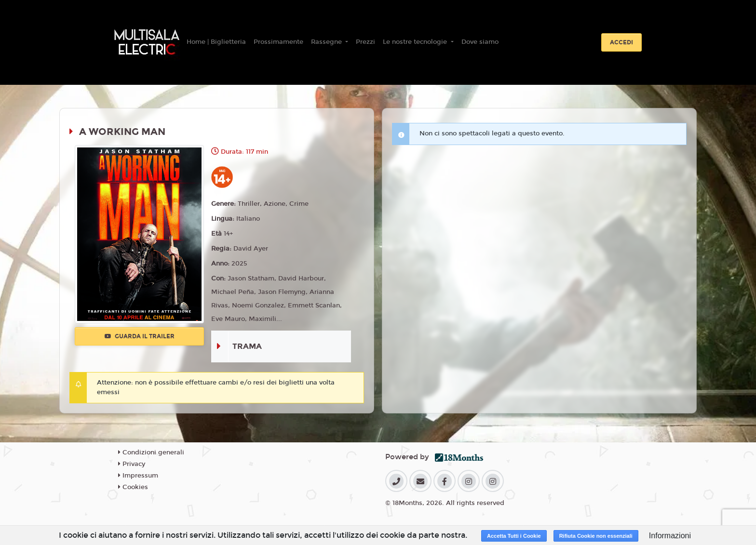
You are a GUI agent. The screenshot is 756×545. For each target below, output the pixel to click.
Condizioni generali (151, 452)
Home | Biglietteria (216, 42)
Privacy (132, 464)
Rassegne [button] (327, 42)
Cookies (133, 487)
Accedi (621, 42)
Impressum (138, 476)
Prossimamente (278, 42)
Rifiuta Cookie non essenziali (596, 536)
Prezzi (365, 42)
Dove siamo (480, 42)
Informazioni (670, 536)
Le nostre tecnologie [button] (416, 42)
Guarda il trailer (140, 336)
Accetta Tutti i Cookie (514, 536)
